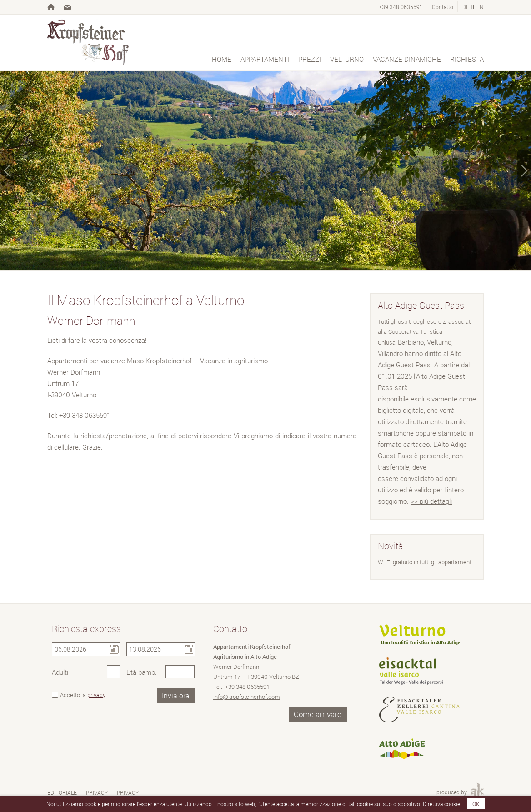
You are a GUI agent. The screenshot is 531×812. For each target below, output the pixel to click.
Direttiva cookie (441, 804)
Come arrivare (318, 714)
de (466, 7)
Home (222, 59)
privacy (96, 695)
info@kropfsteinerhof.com (247, 697)
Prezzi (310, 59)
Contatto (443, 7)
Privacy (97, 792)
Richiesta (467, 59)
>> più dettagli (431, 501)
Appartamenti (265, 59)
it (473, 7)
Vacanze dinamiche (407, 59)
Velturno (347, 59)
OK (476, 804)
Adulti (60, 672)
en (480, 7)
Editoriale (62, 792)
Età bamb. (142, 672)
